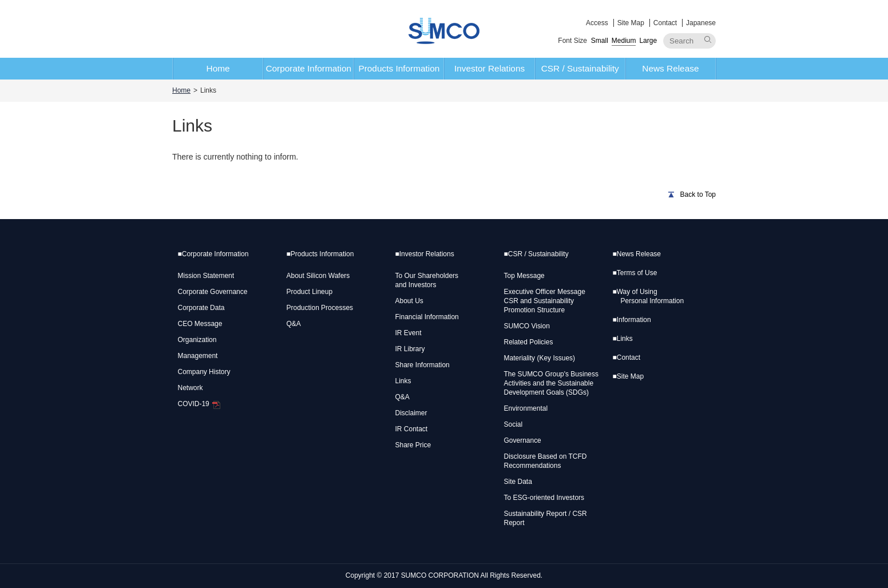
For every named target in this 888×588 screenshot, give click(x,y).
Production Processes (320, 308)
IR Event (409, 333)
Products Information (399, 68)
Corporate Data (201, 308)
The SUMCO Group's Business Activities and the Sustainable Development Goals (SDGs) (551, 383)
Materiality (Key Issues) (540, 358)
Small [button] (600, 41)
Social (514, 424)
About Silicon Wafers (318, 276)
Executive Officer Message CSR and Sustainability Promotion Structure (545, 301)
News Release (670, 68)
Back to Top (698, 194)
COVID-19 (199, 404)
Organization (197, 340)
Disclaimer (411, 413)
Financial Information (427, 317)
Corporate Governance (213, 292)
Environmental (526, 408)
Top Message (524, 276)
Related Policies (529, 342)
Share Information (423, 365)
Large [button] (648, 41)
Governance (523, 440)
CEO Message (200, 324)
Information (632, 320)
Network (191, 388)
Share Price (413, 445)
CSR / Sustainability (580, 68)
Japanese (701, 23)
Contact (665, 23)
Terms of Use (635, 273)
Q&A (294, 324)
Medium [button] (624, 41)
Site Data (518, 482)
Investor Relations (489, 68)
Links (403, 381)
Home (218, 68)
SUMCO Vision (527, 326)
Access (597, 23)
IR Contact (412, 429)
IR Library (410, 349)
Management (198, 356)
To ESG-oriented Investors (544, 498)
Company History (204, 372)
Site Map (631, 23)
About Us (409, 301)
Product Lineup (310, 292)
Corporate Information (308, 68)
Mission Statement (206, 276)
